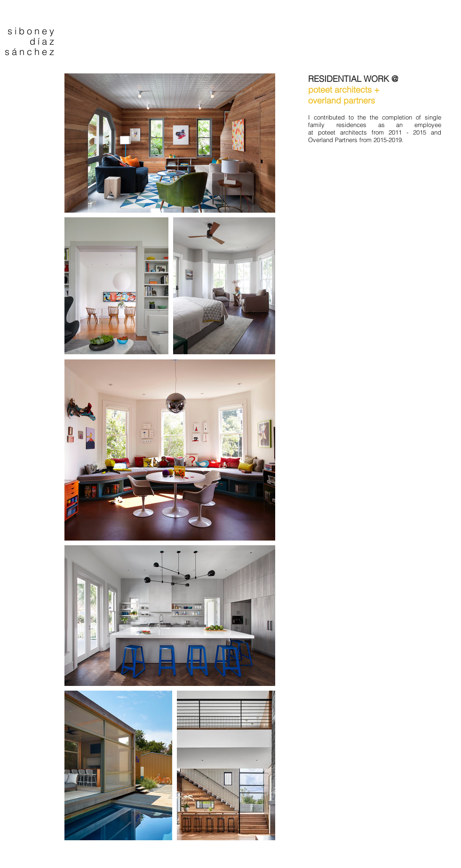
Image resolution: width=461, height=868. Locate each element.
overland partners (342, 100)
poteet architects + (344, 90)
